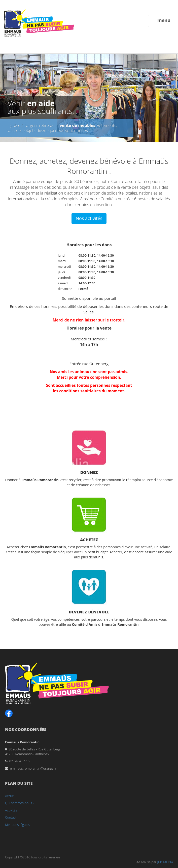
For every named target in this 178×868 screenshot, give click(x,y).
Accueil (10, 796)
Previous (4, 97)
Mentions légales (17, 825)
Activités (11, 810)
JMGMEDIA (165, 862)
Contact (11, 817)
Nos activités (89, 218)
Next (174, 97)
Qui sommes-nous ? (20, 803)
